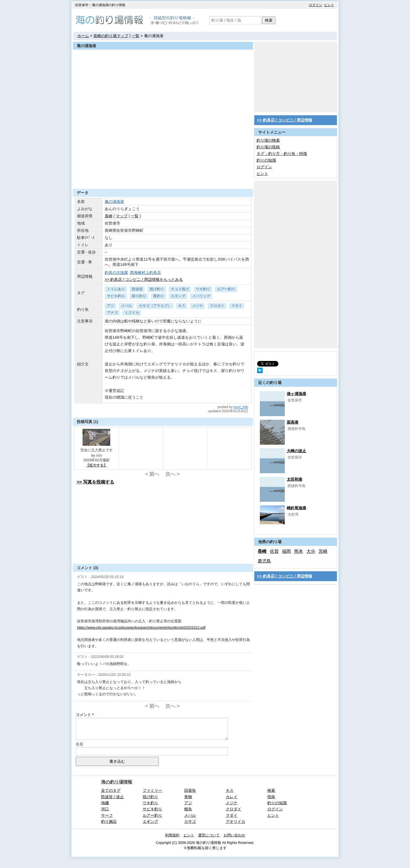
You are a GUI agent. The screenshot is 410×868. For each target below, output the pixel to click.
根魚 (188, 809)
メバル (126, 306)
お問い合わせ (234, 835)
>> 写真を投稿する (95, 482)
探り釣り (139, 296)
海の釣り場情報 (117, 782)
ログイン (316, 5)
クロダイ (217, 306)
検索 (269, 20)
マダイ (237, 306)
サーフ (107, 815)
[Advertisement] (163, 175)
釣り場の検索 (268, 140)
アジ (111, 306)
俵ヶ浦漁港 (296, 394)
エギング (178, 296)
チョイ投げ (180, 289)
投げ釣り (157, 289)
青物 (188, 797)
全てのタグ (111, 790)
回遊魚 (190, 790)
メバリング (201, 296)
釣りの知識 (266, 160)
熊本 (299, 551)
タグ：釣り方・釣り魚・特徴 (282, 154)
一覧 (135, 36)
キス (182, 306)
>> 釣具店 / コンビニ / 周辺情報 (285, 120)
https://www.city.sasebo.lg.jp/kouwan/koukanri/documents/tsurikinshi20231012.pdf (141, 628)
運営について (209, 835)
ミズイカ (132, 313)
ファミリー (152, 790)
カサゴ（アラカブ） (155, 306)
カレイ (232, 797)
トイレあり (116, 289)
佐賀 (274, 551)
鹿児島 (264, 561)
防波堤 (137, 289)
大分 (311, 551)
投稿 (271, 797)
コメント (83, 715)
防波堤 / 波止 (112, 797)
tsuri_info (241, 407)
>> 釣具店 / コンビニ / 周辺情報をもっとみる (144, 279)
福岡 (286, 551)
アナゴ (112, 313)
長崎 (109, 216)
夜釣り (159, 296)
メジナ (198, 306)
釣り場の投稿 (268, 147)
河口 (105, 809)
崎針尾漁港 (296, 508)
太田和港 (294, 479)
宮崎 (323, 551)
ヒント (329, 5)
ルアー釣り (226, 289)
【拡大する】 (96, 465)
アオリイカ (235, 821)
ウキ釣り (203, 289)
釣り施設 (109, 821)
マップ (122, 216)
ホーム (83, 36)
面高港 (293, 422)
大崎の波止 (296, 451)
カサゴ (190, 821)
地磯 (105, 803)
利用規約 (172, 835)
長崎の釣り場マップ (111, 36)
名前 (80, 744)
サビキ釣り (116, 296)
